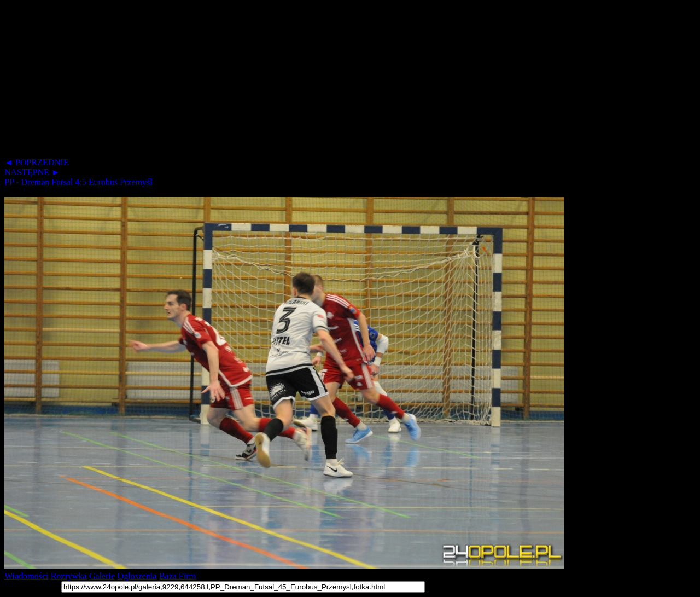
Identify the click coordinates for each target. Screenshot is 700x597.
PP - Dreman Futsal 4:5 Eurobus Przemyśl (78, 182)
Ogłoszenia (137, 576)
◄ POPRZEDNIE (37, 162)
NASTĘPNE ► (32, 172)
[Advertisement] (332, 81)
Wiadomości (26, 576)
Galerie (102, 576)
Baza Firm (177, 576)
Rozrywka (69, 576)
